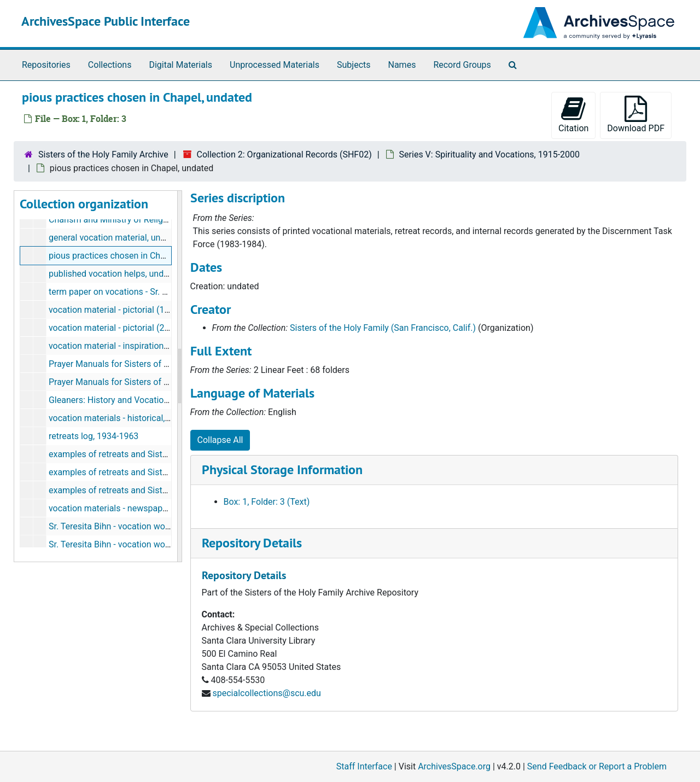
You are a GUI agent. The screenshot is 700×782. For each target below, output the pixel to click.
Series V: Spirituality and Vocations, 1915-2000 (489, 154)
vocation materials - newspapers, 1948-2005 (135, 508)
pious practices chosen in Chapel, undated (131, 256)
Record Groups (462, 65)
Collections (110, 65)
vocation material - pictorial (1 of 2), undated (135, 310)
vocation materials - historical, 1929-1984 (129, 418)
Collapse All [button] (220, 440)
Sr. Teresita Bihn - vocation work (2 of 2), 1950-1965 (148, 544)
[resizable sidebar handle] (179, 376)
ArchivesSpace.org (454, 766)
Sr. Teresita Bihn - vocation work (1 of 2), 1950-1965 (148, 526)
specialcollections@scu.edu (266, 693)
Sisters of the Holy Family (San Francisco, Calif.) (383, 328)
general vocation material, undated (116, 238)
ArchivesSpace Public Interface (106, 21)
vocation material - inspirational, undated (127, 346)
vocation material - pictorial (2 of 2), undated (135, 328)
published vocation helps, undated (115, 274)
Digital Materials (180, 65)
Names (402, 65)
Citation (573, 115)
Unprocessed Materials (275, 65)
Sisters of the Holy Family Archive (103, 154)
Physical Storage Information (282, 469)
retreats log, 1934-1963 (94, 436)
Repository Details (252, 543)
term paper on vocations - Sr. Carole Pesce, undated (149, 292)
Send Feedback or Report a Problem (597, 766)
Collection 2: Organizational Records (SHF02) (284, 154)
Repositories (46, 65)
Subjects (354, 65)
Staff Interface (364, 766)
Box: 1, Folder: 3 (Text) (267, 502)
